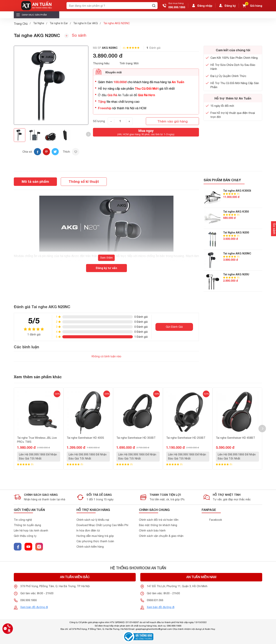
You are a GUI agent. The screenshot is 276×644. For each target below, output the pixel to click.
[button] (88, 134)
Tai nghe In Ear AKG (85, 23)
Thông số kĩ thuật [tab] (84, 181)
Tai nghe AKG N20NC (237, 253)
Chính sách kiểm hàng (90, 547)
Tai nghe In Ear (59, 23)
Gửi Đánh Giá (174, 327)
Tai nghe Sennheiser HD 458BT (235, 438)
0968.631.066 (155, 600)
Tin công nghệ (23, 520)
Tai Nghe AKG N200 (236, 232)
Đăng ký (227, 6)
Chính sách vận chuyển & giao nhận (161, 536)
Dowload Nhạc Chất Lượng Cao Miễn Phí (102, 525)
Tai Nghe (39, 23)
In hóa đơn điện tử (88, 531)
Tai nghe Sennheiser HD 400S (85, 438)
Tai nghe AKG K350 (236, 211)
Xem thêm (106, 258)
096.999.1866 (177, 7)
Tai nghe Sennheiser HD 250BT (186, 438)
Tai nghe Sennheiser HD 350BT (136, 438)
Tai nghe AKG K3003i (237, 191)
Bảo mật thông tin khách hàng (158, 525)
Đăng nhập (202, 6)
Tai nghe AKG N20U (236, 274)
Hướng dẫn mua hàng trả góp (95, 536)
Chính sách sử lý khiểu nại (93, 520)
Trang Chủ (21, 24)
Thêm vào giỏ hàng (172, 121)
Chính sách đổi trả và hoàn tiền (159, 520)
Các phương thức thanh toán (95, 541)
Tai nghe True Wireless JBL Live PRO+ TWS (37, 440)
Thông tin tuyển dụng (27, 525)
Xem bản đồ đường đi (34, 607)
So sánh (75, 36)
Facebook (216, 520)
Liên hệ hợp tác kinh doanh (31, 531)
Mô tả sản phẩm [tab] (35, 181)
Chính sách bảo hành (152, 531)
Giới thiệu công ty (25, 536)
